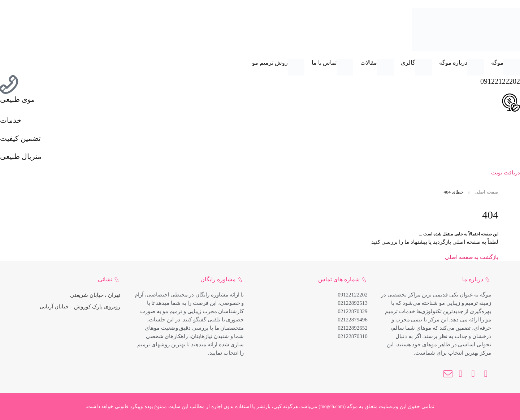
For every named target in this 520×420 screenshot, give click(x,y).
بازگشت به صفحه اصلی (472, 257)
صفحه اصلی (486, 192)
